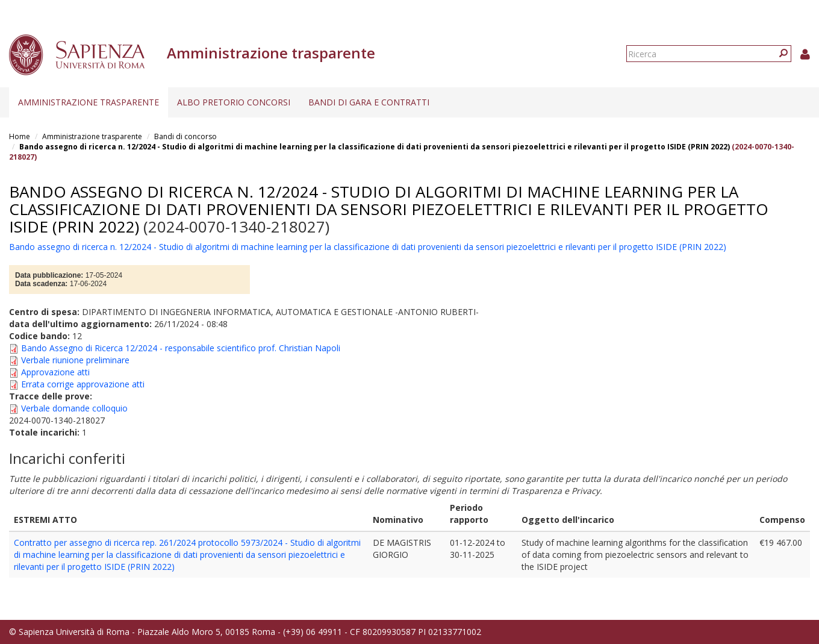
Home (20, 136)
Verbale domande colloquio (74, 408)
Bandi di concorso (185, 136)
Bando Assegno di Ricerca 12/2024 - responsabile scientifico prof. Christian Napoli (181, 348)
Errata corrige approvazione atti (83, 384)
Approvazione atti (55, 372)
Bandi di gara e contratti (369, 102)
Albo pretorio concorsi (234, 102)
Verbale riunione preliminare (75, 360)
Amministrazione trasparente (89, 102)
